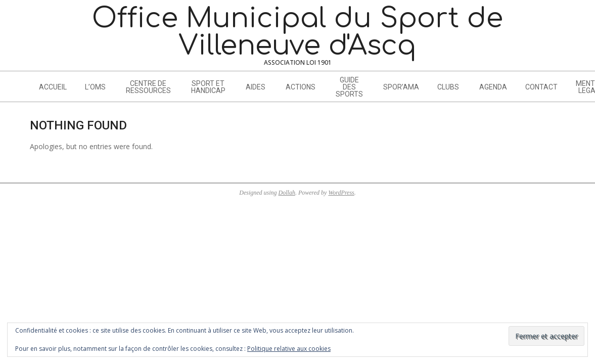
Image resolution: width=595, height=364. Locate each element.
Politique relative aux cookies (289, 349)
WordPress (341, 193)
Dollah (287, 193)
